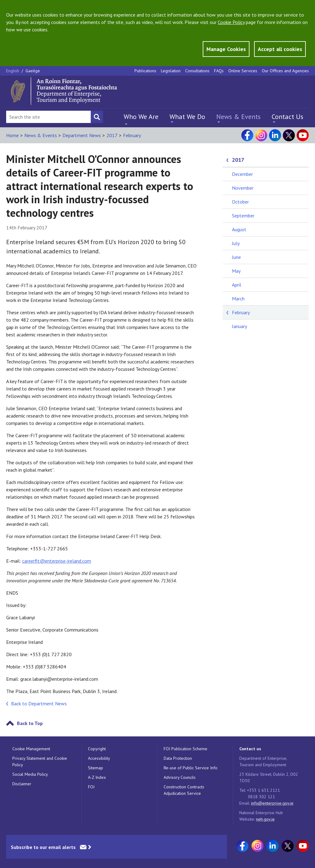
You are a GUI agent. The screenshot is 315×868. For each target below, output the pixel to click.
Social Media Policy (30, 774)
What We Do (187, 117)
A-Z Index (97, 777)
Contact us (250, 749)
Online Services (243, 71)
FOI (91, 787)
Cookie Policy (231, 22)
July (236, 243)
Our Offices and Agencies (285, 71)
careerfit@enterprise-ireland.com (57, 561)
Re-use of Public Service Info (191, 768)
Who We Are (141, 117)
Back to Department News (39, 704)
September (243, 216)
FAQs (219, 71)
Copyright (97, 749)
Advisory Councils (180, 777)
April (237, 285)
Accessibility (99, 758)
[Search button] (97, 117)
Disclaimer (22, 784)
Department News (82, 135)
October (240, 202)
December (242, 174)
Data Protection (178, 758)
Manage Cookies (226, 49)
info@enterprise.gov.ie (272, 803)
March (238, 299)
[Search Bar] (48, 117)
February (132, 135)
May (236, 271)
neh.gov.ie (265, 819)
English (13, 71)
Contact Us (287, 117)
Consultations (197, 71)
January (239, 326)
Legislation (171, 71)
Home (12, 135)
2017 (112, 135)
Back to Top (30, 723)
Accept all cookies (280, 49)
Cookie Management (31, 749)
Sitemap (96, 768)
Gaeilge (33, 71)
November (243, 188)
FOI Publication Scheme (185, 749)
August (239, 229)
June (236, 257)
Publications (145, 71)
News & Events (238, 117)
